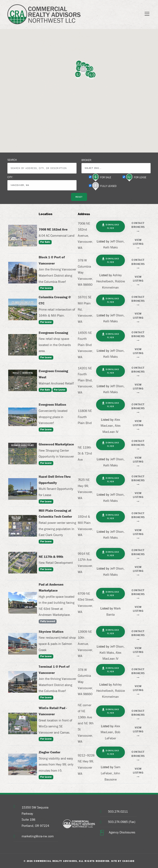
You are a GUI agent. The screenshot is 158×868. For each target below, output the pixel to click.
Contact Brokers (138, 225)
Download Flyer (111, 226)
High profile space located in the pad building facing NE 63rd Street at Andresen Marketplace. (57, 603)
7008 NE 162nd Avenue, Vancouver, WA (85, 236)
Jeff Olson (117, 241)
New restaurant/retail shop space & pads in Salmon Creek (57, 644)
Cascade (128, 861)
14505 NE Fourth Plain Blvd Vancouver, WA (85, 345)
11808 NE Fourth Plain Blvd (85, 417)
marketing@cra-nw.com (38, 836)
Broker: (87, 160)
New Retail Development (57, 563)
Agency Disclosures (122, 832)
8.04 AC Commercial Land (57, 236)
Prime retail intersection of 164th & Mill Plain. (57, 310)
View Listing (138, 242)
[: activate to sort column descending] (23, 214)
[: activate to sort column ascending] (110, 214)
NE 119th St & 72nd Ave (85, 453)
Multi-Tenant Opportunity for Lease (57, 489)
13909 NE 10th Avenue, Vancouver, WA (85, 644)
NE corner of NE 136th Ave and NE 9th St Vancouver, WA (86, 723)
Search (12, 160)
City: (10, 177)
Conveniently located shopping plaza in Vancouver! (57, 417)
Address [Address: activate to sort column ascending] (84, 214)
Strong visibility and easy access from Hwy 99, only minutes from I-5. (57, 765)
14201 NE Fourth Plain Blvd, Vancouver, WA (85, 380)
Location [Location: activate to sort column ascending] (45, 214)
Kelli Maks (110, 247)
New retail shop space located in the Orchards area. (57, 345)
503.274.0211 (118, 811)
